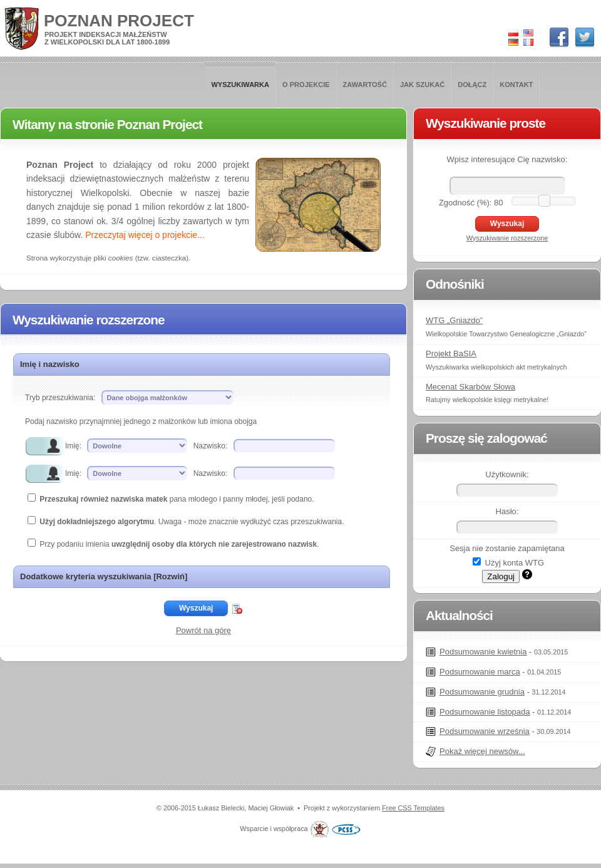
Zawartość (365, 85)
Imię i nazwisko (50, 364)
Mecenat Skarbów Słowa (470, 387)
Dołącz (472, 85)
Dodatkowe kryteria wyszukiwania (104, 576)
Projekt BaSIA (451, 354)
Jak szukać (422, 85)
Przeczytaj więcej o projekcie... (145, 235)
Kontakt (516, 85)
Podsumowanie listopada (485, 712)
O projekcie (306, 85)
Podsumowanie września (485, 731)
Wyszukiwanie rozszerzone (507, 238)
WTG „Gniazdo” (454, 320)
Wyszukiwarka (240, 85)
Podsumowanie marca (480, 672)
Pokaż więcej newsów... (482, 751)
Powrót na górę (203, 630)
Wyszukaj (196, 608)
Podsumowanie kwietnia (483, 652)
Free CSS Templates (413, 808)
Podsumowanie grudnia (482, 692)
